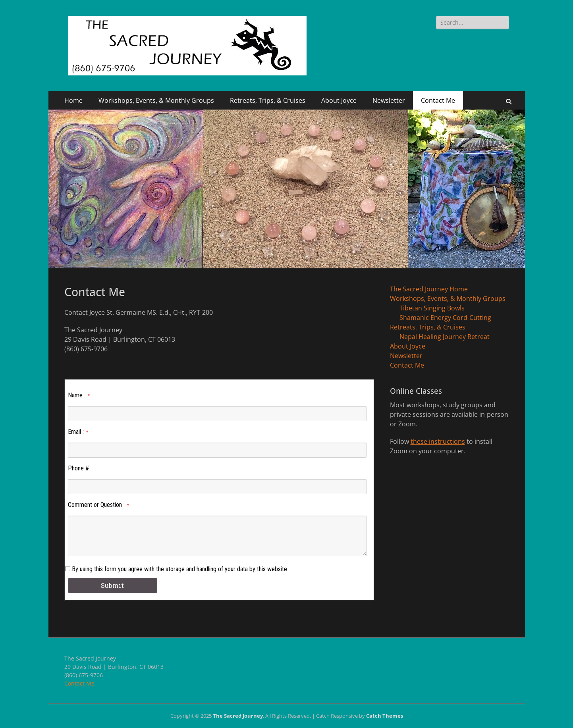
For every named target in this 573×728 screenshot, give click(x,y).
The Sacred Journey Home (429, 289)
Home (73, 100)
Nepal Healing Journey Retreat (445, 337)
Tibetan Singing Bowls (432, 308)
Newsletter (389, 100)
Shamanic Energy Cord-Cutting (445, 318)
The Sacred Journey (238, 716)
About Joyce (339, 100)
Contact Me (438, 100)
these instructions (438, 441)
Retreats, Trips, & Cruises (268, 100)
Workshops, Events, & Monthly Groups (156, 100)
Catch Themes (385, 716)
